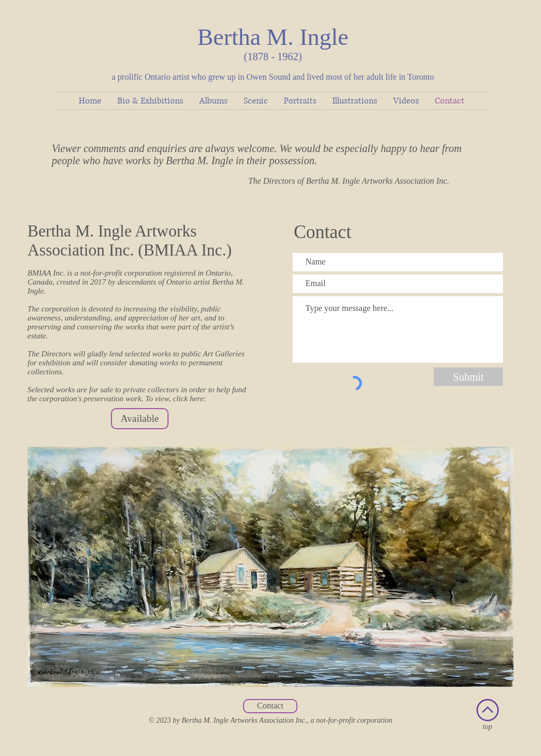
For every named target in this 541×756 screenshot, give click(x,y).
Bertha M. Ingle (273, 37)
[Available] (140, 419)
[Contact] (270, 706)
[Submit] (468, 377)
